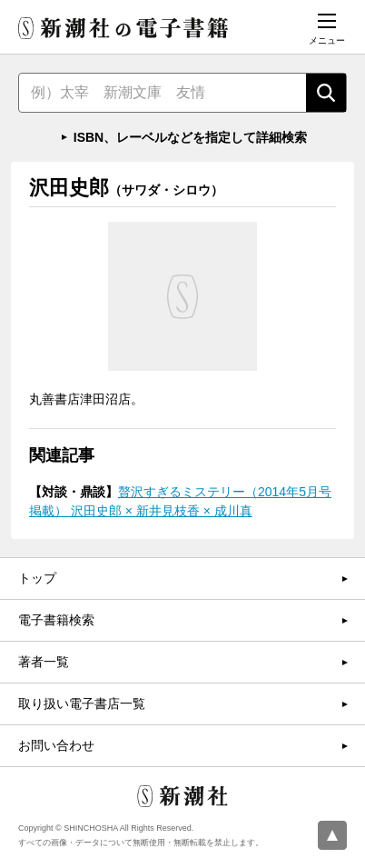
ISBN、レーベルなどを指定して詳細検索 (190, 137)
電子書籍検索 (56, 620)
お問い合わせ (56, 745)
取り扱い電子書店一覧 (82, 703)
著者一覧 (44, 662)
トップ (37, 578)
